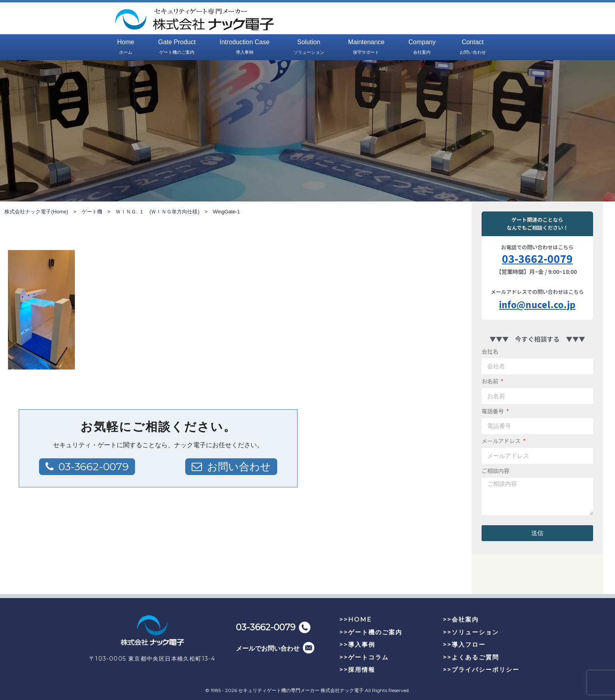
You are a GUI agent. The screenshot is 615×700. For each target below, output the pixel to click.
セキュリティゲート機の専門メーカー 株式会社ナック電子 (301, 690)
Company (422, 47)
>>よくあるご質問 (471, 657)
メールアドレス (502, 441)
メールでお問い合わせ (268, 648)
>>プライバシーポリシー (481, 670)
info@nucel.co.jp (537, 304)
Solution (309, 47)
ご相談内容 (496, 471)
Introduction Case (244, 47)
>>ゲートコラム (364, 657)
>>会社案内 (461, 619)
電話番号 (493, 411)
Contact (473, 47)
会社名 (490, 351)
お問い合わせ (239, 467)
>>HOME (355, 619)
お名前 (491, 381)
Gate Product (177, 47)
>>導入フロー (464, 644)
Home (126, 47)
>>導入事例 (357, 644)
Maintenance (366, 47)
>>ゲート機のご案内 (371, 632)
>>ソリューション (471, 632)
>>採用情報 (357, 670)
